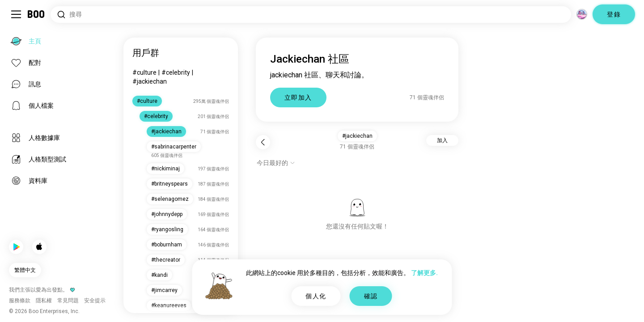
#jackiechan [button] (357, 136)
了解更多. (424, 273)
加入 (442, 140)
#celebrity (176, 72)
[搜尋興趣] (311, 15)
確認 (371, 296)
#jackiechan (150, 81)
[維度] (582, 14)
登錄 (614, 14)
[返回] (263, 142)
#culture (144, 72)
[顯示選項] (276, 163)
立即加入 (298, 97)
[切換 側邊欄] (16, 14)
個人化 (316, 296)
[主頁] (36, 14)
